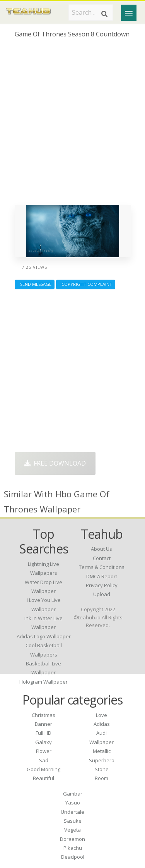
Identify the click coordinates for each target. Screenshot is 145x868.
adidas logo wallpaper (44, 636)
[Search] (104, 14)
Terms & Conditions (102, 567)
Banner (43, 724)
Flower (44, 751)
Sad (44, 760)
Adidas (102, 724)
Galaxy (43, 742)
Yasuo (73, 803)
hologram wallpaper (43, 682)
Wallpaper (101, 742)
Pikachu (73, 848)
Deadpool (73, 857)
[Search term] (91, 12)
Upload (102, 594)
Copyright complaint (86, 284)
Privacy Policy (102, 585)
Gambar (73, 794)
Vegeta (72, 830)
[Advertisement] (72, 125)
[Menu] (129, 13)
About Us (101, 549)
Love (101, 715)
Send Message (35, 284)
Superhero (102, 760)
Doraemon (72, 839)
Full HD (43, 733)
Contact (102, 558)
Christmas (43, 715)
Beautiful (43, 778)
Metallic (102, 751)
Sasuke (73, 821)
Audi (101, 733)
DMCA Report (102, 576)
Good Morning (43, 769)
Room (101, 778)
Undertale (72, 812)
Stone (102, 769)
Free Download (55, 463)
